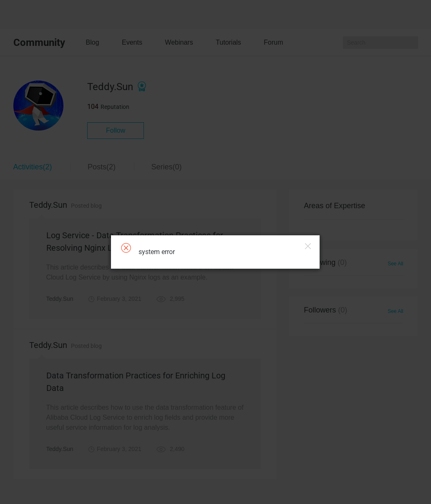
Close (308, 246)
